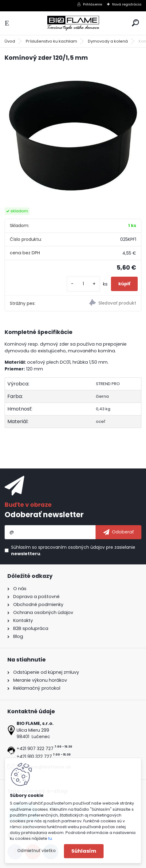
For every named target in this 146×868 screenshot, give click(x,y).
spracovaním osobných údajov (71, 547)
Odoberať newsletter (44, 515)
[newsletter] (118, 532)
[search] (135, 23)
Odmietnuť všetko (36, 851)
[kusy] (83, 284)
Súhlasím (84, 851)
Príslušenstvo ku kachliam (51, 41)
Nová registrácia (127, 4)
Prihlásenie (93, 4)
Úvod (10, 41)
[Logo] (73, 23)
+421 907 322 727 (35, 749)
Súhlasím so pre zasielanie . (73, 550)
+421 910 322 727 (34, 756)
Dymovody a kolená (108, 41)
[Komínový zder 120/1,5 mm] (73, 135)
